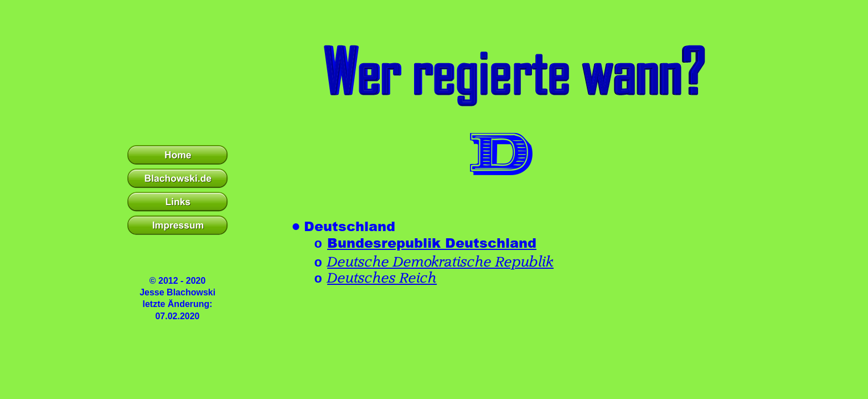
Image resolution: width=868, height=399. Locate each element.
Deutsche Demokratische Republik (440, 262)
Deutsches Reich (382, 278)
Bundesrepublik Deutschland (432, 242)
